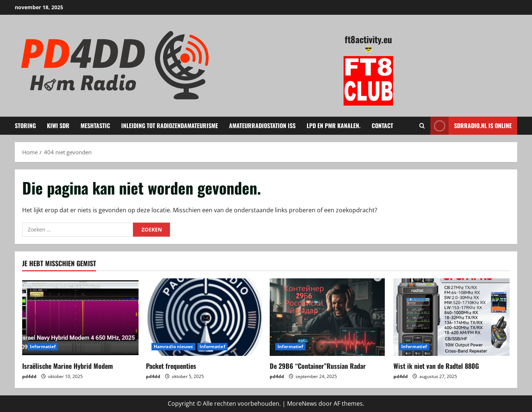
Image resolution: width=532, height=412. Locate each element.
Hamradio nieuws (173, 346)
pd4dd (29, 376)
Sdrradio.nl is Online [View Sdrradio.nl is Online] (471, 126)
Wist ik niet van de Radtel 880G (436, 366)
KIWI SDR (58, 126)
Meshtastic (95, 126)
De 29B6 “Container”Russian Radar (318, 366)
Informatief (43, 346)
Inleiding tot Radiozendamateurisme (170, 126)
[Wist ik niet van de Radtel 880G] (452, 317)
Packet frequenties (171, 366)
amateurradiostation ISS (262, 126)
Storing (25, 126)
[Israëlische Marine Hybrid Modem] (80, 317)
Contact (382, 126)
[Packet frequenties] (204, 317)
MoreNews (302, 404)
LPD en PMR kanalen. (334, 126)
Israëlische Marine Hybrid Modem (68, 366)
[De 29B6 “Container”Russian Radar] (328, 317)
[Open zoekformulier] (422, 126)
